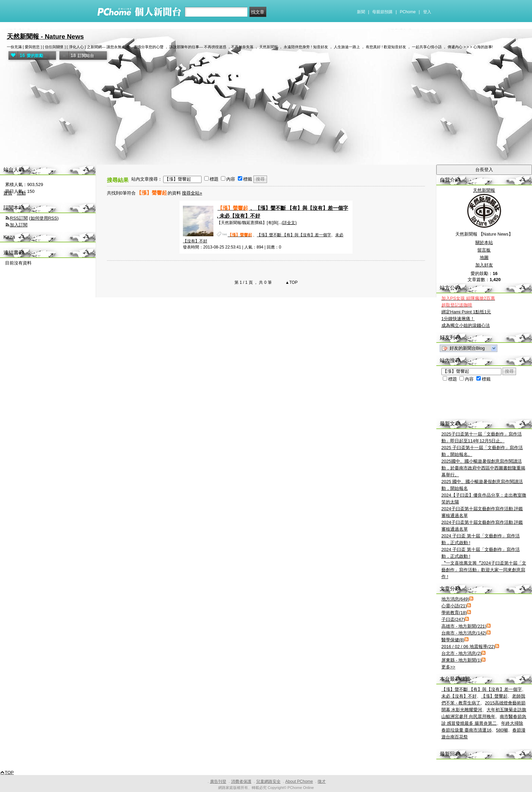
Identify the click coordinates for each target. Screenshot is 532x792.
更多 (448, 667)
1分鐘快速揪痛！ (458, 319)
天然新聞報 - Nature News (45, 36)
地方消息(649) (455, 599)
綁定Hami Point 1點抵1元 (466, 312)
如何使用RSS (44, 218)
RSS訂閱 (19, 218)
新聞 (361, 12)
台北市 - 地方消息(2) (461, 653)
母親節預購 (382, 12)
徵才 (322, 781)
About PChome (299, 781)
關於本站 (484, 243)
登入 (427, 12)
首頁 (8, 193)
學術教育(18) (454, 613)
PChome (408, 12)
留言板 (484, 250)
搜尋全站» (192, 193)
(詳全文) (289, 223)
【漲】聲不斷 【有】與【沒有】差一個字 (294, 235)
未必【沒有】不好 (459, 696)
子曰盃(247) (453, 619)
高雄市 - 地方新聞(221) (464, 626)
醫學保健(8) (453, 640)
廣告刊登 (218, 781)
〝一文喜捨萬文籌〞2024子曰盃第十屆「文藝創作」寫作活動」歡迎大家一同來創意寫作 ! (484, 570)
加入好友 (484, 265)
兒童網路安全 (268, 781)
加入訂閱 (19, 225)
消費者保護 (241, 781)
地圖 (484, 257)
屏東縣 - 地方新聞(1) (461, 660)
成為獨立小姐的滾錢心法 (466, 325)
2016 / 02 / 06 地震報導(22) (468, 647)
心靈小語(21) (454, 606)
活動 (21, 193)
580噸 (502, 730)
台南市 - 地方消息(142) (464, 633)
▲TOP (291, 282)
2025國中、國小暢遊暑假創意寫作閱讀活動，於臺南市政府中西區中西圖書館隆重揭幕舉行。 (483, 468)
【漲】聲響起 (494, 696)
